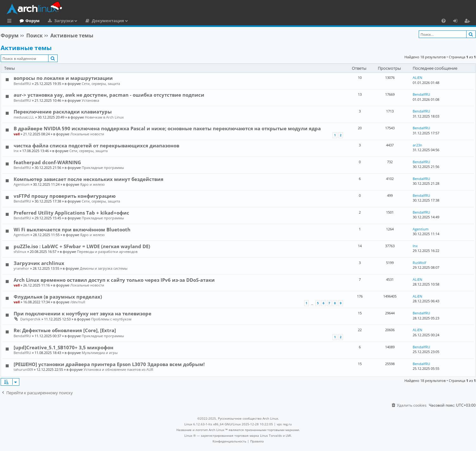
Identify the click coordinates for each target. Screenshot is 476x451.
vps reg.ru (284, 424)
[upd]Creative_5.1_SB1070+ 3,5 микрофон (63, 347)
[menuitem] (444, 21)
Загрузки (90, 21)
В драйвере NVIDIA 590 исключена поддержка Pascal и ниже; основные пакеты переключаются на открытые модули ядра (167, 128)
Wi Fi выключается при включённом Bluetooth (72, 229)
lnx (16, 151)
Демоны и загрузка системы (104, 268)
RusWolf (419, 263)
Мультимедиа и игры (100, 353)
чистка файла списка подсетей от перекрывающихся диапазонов (96, 145)
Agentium (22, 184)
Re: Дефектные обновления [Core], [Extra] (65, 330)
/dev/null (78, 302)
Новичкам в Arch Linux (104, 117)
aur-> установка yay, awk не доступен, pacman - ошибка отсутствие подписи (109, 95)
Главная (29, 21)
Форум (58, 21)
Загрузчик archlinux (39, 263)
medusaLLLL (24, 117)
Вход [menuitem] (457, 22)
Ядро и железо (92, 184)
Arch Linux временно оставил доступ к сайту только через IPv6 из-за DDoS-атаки (114, 280)
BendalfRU (22, 84)
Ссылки (11, 22)
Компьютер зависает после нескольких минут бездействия (89, 179)
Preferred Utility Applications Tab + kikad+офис (71, 213)
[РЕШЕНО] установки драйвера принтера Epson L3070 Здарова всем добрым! (109, 364)
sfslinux (20, 251)
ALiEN (417, 77)
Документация (134, 21)
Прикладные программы (103, 168)
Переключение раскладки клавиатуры (63, 112)
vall (17, 134)
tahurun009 (23, 369)
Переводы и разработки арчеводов (107, 251)
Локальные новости (87, 134)
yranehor (21, 268)
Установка (90, 100)
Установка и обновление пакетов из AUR (118, 369)
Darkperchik (30, 319)
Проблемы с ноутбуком (111, 319)
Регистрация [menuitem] (468, 22)
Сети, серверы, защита (101, 84)
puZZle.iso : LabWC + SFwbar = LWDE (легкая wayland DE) (82, 246)
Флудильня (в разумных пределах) (58, 297)
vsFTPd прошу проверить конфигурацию (65, 196)
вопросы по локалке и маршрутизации (63, 78)
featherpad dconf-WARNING (47, 162)
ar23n (417, 145)
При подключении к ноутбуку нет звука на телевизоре (83, 313)
